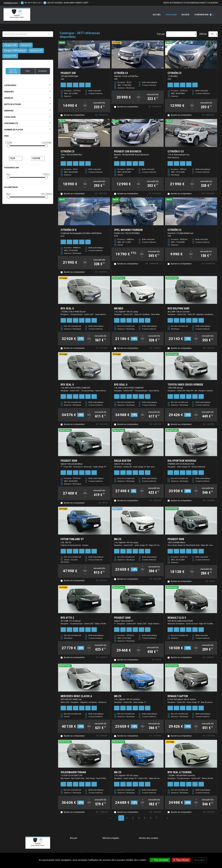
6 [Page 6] (151, 818)
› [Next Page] (162, 818)
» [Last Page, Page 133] (167, 818)
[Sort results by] (181, 34)
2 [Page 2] (127, 818)
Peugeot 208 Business (15, 50)
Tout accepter (160, 860)
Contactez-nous (11, 3)
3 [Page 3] (133, 818)
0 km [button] (28, 71)
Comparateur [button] (203, 15)
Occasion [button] (43, 71)
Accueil (157, 15)
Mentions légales (111, 838)
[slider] (8, 146)
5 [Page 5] (145, 818)
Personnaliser (200, 860)
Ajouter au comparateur (74, 115)
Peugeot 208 (10, 45)
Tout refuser (181, 860)
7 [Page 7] (156, 818)
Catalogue (171, 15)
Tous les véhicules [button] (13, 71)
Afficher (203, 34)
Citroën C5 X (10, 56)
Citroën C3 (26, 45)
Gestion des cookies (149, 838)
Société (185, 15)
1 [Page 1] (121, 818)
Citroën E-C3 (36, 50)
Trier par (161, 34)
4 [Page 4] (139, 818)
